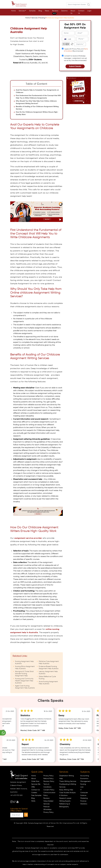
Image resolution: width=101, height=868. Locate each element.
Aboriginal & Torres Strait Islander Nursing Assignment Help (24, 674)
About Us (73, 12)
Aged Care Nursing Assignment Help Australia (25, 687)
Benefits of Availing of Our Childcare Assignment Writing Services (37, 108)
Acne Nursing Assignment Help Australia (48, 683)
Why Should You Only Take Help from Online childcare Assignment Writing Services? (36, 102)
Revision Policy (49, 781)
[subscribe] (26, 815)
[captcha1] (80, 44)
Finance (83, 801)
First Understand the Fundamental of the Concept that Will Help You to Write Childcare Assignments (38, 97)
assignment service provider (28, 538)
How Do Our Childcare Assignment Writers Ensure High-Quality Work (37, 113)
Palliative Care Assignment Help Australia (49, 662)
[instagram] (11, 802)
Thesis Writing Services (68, 781)
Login (89, 11)
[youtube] (18, 802)
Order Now (35, 781)
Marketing (84, 798)
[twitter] (14, 802)
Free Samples (36, 795)
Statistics (84, 804)
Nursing (83, 784)
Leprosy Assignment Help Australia (48, 673)
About (34, 779)
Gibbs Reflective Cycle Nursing (47, 678)
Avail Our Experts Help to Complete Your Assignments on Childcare (37, 91)
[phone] (82, 39)
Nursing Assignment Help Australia (24, 662)
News (47, 11)
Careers (34, 793)
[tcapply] (63, 49)
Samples (32, 11)
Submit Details (75, 66)
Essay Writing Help (66, 790)
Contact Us (81, 12)
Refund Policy (48, 779)
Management (85, 781)
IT (81, 790)
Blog (40, 11)
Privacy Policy (48, 776)
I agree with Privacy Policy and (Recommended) (76, 50)
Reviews (55, 12)
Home (13, 11)
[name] (68, 33)
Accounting (85, 776)
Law (82, 787)
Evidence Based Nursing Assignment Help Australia (49, 668)
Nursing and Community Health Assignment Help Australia (24, 681)
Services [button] (22, 11)
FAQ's (33, 801)
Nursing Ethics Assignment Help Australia (25, 668)
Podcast (46, 807)
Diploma (64, 11)
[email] (82, 33)
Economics (84, 779)
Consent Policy (49, 790)
